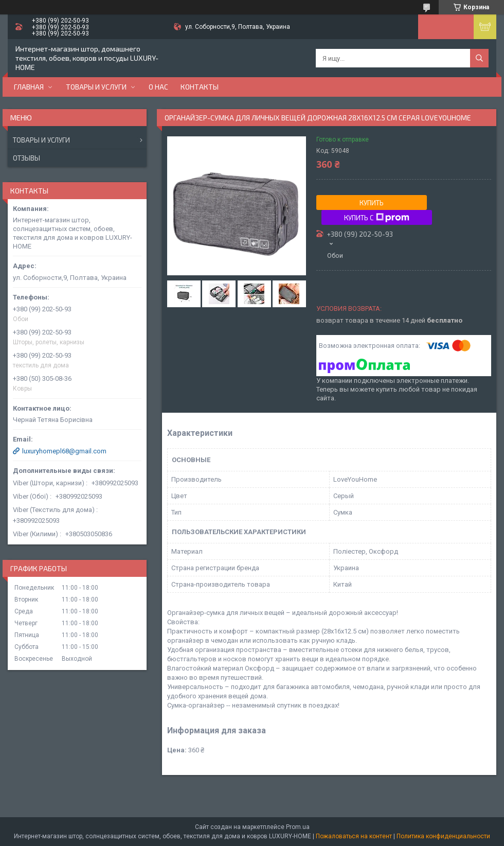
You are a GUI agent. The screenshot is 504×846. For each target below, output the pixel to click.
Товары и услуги (96, 87)
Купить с (377, 218)
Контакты (200, 87)
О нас (158, 87)
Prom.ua (298, 827)
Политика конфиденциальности (443, 836)
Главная (29, 87)
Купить (372, 203)
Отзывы (26, 158)
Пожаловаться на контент (354, 836)
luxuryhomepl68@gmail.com (64, 451)
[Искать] (479, 58)
